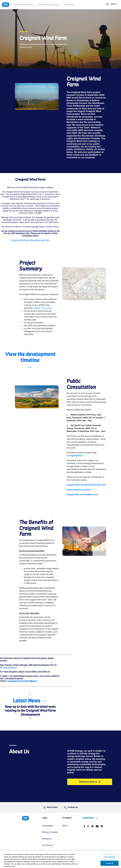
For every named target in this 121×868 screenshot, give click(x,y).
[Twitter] (92, 827)
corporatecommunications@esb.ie (22, 681)
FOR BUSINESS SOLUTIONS (50, 5)
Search (114, 4)
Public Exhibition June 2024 (79, 490)
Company (67, 818)
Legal (45, 818)
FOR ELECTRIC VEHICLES (25, 5)
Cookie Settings (49, 852)
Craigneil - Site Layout (42, 308)
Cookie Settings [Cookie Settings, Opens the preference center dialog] (109, 858)
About (65, 826)
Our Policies (47, 846)
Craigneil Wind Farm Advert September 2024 (30, 241)
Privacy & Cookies (50, 832)
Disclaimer (47, 839)
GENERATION (70, 5)
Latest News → (30, 701)
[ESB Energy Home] (30, 818)
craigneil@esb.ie (10, 668)
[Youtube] (97, 827)
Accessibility (48, 826)
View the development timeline (30, 357)
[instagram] (88, 827)
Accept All (110, 865)
